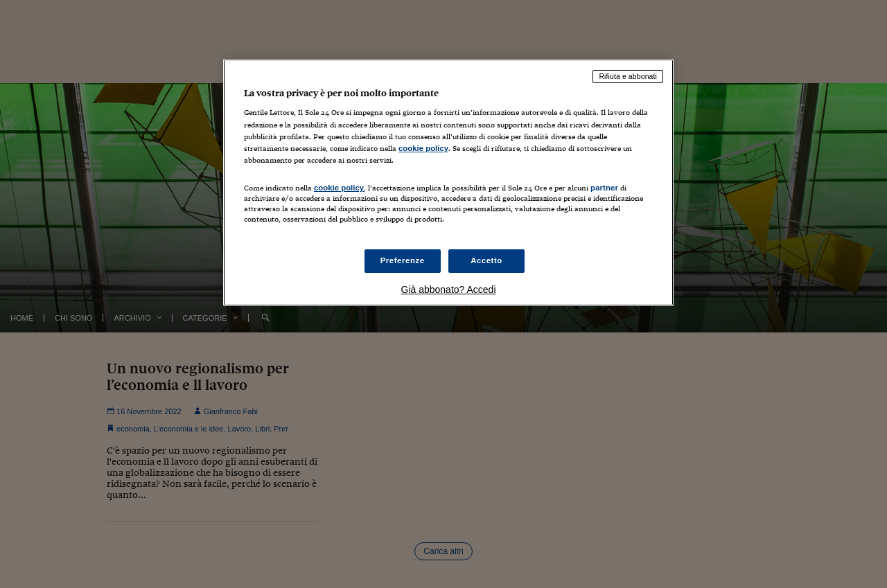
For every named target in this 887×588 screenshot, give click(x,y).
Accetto (486, 260)
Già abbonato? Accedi (449, 289)
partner (604, 188)
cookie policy (423, 148)
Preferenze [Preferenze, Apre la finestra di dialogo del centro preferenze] (403, 260)
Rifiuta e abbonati (628, 76)
